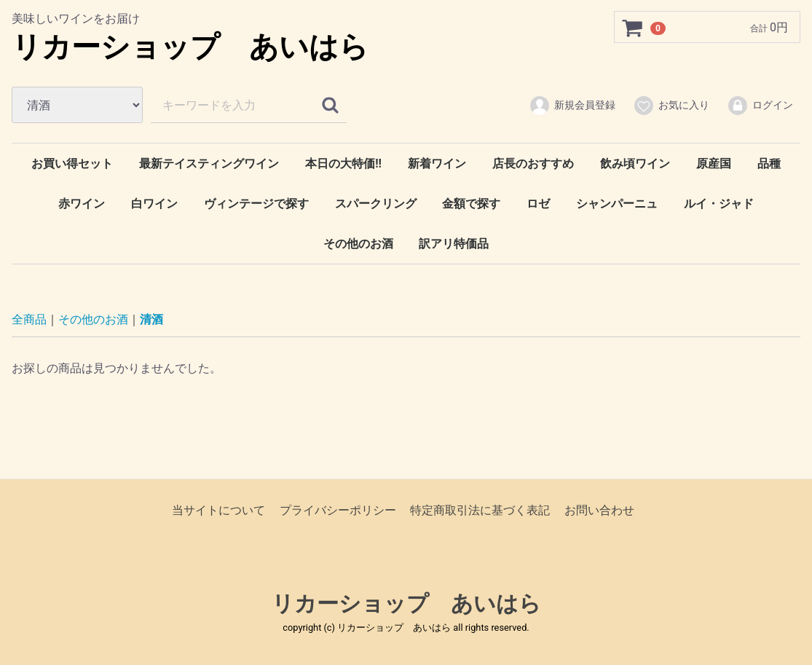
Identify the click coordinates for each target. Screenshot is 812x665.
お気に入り (671, 106)
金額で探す (471, 204)
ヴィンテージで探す (256, 204)
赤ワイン (82, 204)
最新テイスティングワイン (209, 164)
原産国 (714, 164)
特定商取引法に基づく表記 (480, 510)
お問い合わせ (599, 510)
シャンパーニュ (617, 204)
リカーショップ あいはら (190, 47)
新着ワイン (437, 164)
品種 (769, 164)
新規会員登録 (572, 106)
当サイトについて (218, 510)
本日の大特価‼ (343, 164)
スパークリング (376, 204)
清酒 (151, 319)
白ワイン (154, 204)
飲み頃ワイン (635, 164)
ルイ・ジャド (719, 204)
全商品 (29, 319)
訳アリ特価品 (454, 244)
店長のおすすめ (533, 164)
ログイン (760, 106)
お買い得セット (72, 164)
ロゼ (538, 204)
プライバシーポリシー (338, 510)
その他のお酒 (358, 244)
